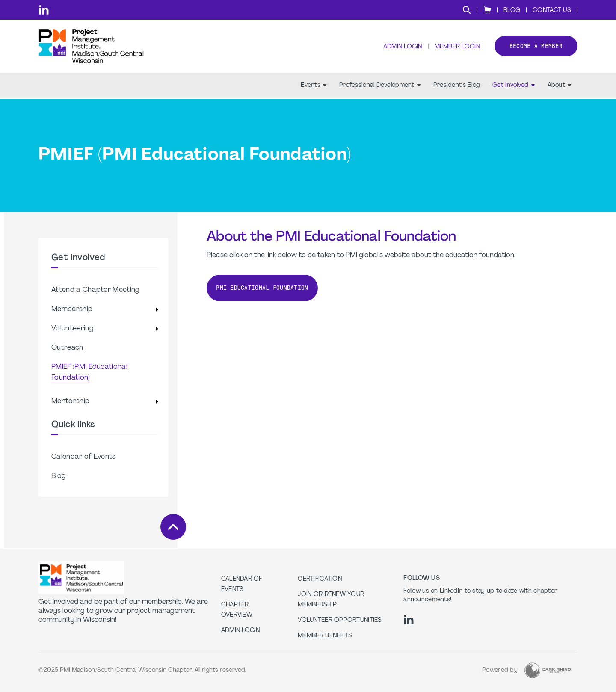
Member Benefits (325, 636)
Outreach (67, 348)
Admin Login (402, 47)
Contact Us (552, 10)
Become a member (536, 46)
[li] (44, 10)
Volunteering (73, 329)
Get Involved (513, 86)
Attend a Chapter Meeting (96, 290)
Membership (72, 309)
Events (314, 86)
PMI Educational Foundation (262, 288)
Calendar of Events (84, 457)
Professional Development (380, 86)
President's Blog (456, 86)
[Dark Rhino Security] (548, 670)
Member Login (457, 47)
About (559, 86)
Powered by (500, 670)
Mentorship (70, 401)
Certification (320, 579)
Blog (512, 10)
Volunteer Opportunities (340, 620)
